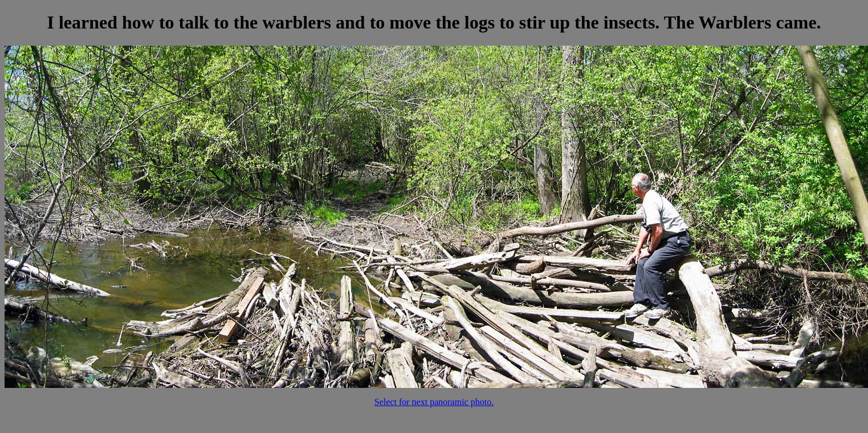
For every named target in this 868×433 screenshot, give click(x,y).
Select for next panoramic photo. (434, 402)
